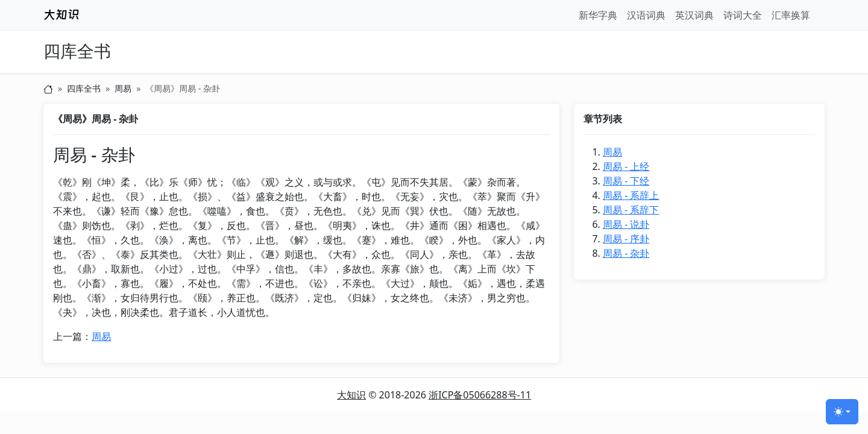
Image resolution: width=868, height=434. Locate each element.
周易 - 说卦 (626, 224)
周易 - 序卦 (626, 239)
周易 (123, 88)
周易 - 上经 (626, 166)
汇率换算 (791, 15)
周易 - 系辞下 (631, 210)
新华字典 (598, 15)
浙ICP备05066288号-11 (480, 395)
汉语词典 (646, 15)
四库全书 (77, 52)
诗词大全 (743, 15)
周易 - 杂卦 (626, 253)
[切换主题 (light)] (842, 412)
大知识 (351, 395)
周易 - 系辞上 (631, 195)
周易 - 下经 (626, 181)
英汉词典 (694, 15)
